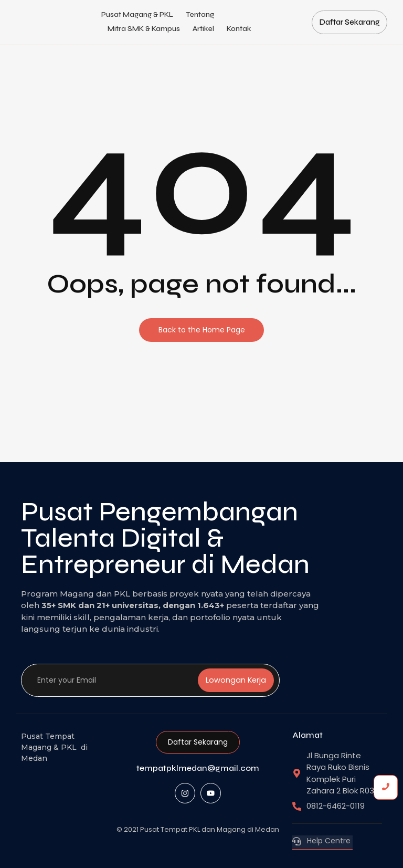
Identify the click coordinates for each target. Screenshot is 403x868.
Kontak (239, 29)
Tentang (200, 14)
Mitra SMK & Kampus (144, 29)
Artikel (203, 29)
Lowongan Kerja (236, 680)
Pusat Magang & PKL (137, 14)
